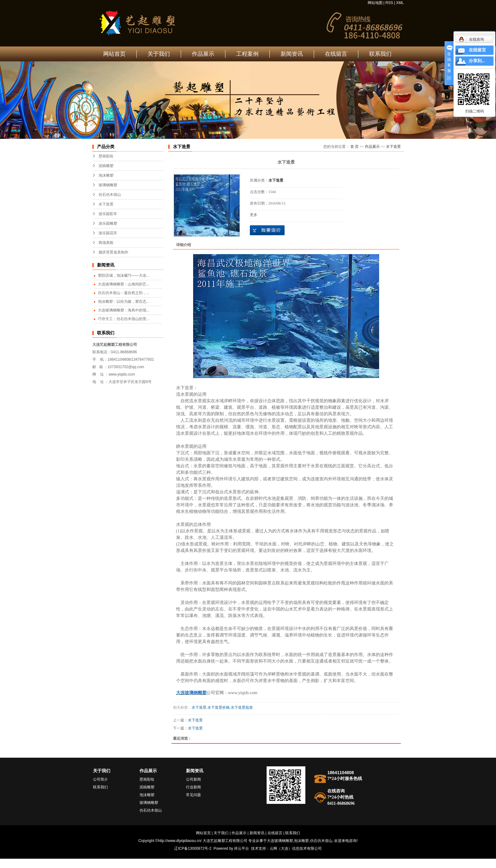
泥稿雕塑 (106, 166)
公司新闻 (193, 779)
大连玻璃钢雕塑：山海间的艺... (124, 284)
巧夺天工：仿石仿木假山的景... (124, 319)
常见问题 (193, 795)
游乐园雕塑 (108, 223)
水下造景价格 (219, 707)
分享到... (477, 61)
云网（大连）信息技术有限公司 (296, 848)
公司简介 (100, 779)
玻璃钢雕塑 (108, 185)
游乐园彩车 (108, 214)
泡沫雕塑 (106, 175)
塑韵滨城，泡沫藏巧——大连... (124, 275)
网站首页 (114, 54)
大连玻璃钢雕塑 (280, 841)
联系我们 (380, 54)
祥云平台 (241, 848)
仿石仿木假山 (110, 195)
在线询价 (267, 230)
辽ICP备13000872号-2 (193, 848)
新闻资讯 (292, 54)
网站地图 (375, 3)
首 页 (354, 147)
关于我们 (159, 54)
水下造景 (106, 204)
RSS (389, 3)
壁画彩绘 (106, 156)
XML (400, 3)
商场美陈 (106, 243)
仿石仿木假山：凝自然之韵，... (124, 293)
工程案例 (247, 54)
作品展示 (203, 54)
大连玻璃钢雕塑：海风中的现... (124, 310)
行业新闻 (193, 787)
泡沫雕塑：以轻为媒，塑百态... (124, 302)
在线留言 (336, 54)
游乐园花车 (108, 233)
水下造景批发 (242, 707)
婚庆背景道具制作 (113, 252)
